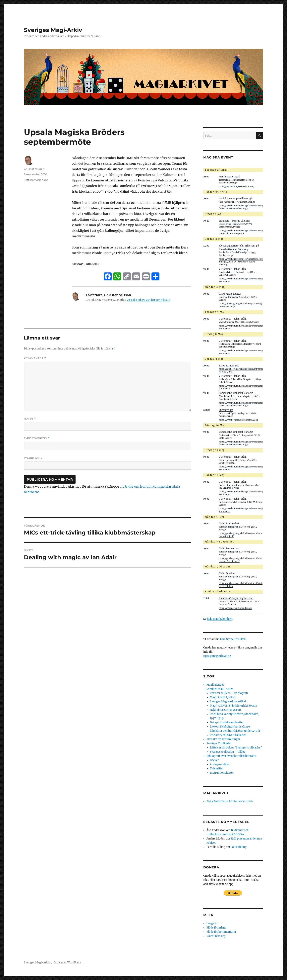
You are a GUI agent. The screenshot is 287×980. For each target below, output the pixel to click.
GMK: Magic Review (230, 294)
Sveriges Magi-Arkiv (53, 30)
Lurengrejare (226, 410)
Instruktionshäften (222, 773)
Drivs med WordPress (67, 963)
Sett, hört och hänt (36, 180)
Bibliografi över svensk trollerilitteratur (231, 756)
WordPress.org (216, 936)
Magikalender (215, 685)
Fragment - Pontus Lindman (235, 221)
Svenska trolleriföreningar (223, 739)
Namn (30, 419)
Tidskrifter (217, 769)
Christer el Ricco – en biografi (229, 693)
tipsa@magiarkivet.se (217, 656)
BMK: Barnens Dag (229, 366)
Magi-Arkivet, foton (223, 697)
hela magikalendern (220, 619)
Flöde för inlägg (216, 928)
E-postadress (37, 438)
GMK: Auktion (227, 573)
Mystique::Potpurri (230, 177)
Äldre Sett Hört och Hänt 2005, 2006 (230, 801)
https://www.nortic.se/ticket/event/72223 (238, 420)
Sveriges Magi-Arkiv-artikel (228, 701)
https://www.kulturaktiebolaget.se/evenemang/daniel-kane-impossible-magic (241, 207)
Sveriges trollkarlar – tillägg (228, 752)
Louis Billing (239, 847)
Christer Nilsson (34, 169)
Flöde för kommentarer (221, 932)
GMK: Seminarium (229, 548)
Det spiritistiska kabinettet (227, 722)
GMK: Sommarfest (229, 524)
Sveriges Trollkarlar (219, 743)
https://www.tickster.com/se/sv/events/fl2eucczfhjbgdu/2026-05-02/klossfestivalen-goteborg (241, 262)
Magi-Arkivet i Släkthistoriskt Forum (233, 706)
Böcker (214, 760)
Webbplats (33, 458)
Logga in (212, 923)
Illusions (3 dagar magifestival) (236, 598)
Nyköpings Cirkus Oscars (226, 710)
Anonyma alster (220, 764)
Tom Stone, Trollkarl (233, 639)
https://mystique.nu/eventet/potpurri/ (237, 187)
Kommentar (35, 358)
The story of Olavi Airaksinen (228, 735)
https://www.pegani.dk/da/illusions (235, 608)
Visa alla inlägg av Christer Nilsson (148, 300)
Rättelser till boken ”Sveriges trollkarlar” (236, 748)
